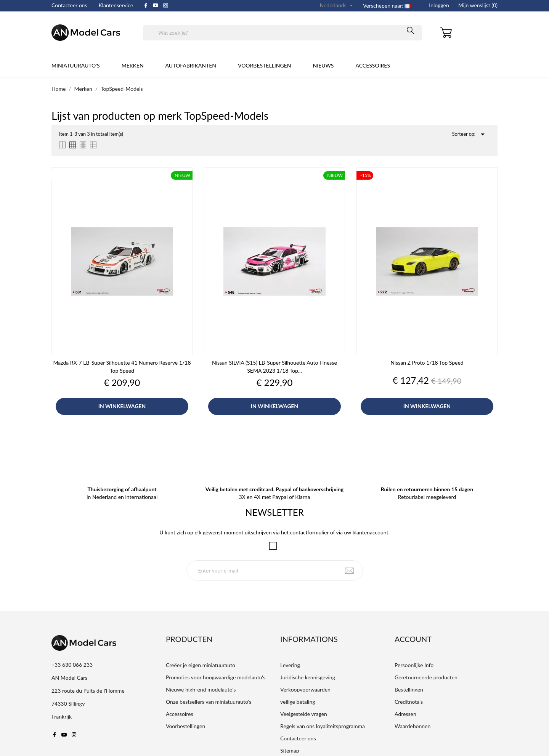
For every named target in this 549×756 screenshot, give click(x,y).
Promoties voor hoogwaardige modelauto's (216, 677)
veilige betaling (298, 702)
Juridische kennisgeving (308, 677)
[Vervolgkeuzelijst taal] (337, 6)
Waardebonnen (413, 726)
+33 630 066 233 (72, 665)
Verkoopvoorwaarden (305, 689)
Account (413, 639)
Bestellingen (409, 689)
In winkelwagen (122, 406)
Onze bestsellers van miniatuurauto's (209, 702)
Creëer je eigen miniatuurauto (201, 665)
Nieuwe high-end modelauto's (201, 689)
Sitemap (290, 750)
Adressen (405, 714)
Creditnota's (409, 702)
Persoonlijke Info (414, 665)
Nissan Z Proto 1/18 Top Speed (427, 363)
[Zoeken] (283, 33)
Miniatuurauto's (76, 65)
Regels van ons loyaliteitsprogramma (323, 726)
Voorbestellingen (264, 65)
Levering (290, 665)
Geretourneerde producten (426, 677)
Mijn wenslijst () (478, 5)
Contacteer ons (69, 5)
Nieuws (323, 65)
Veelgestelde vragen (304, 714)
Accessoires (373, 65)
